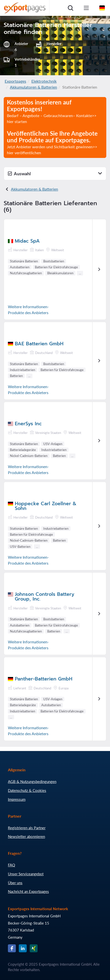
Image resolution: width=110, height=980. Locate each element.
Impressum (17, 799)
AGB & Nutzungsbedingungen (32, 781)
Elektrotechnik (44, 81)
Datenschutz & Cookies (27, 790)
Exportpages (15, 81)
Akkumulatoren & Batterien (33, 87)
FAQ (11, 865)
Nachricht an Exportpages (28, 891)
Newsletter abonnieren (26, 836)
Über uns (15, 883)
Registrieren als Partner (27, 828)
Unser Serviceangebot (26, 874)
